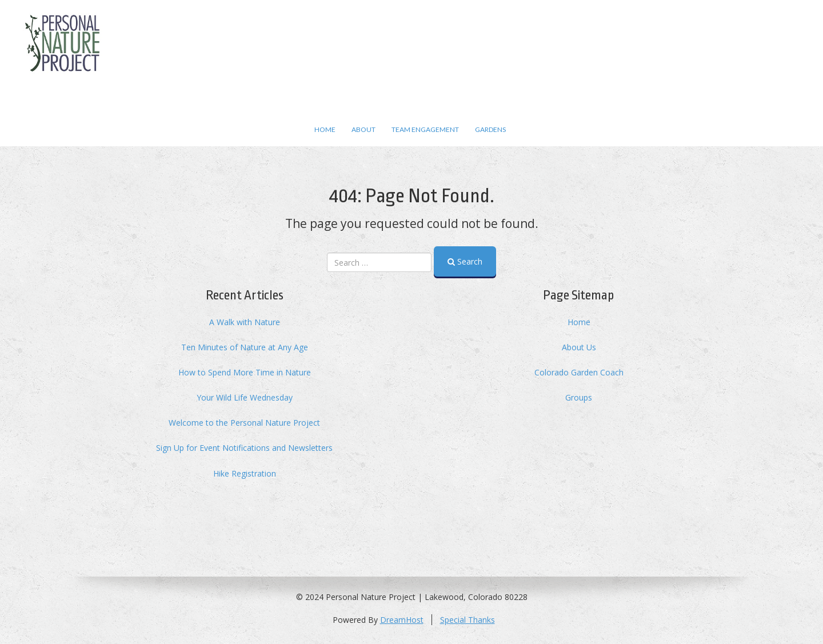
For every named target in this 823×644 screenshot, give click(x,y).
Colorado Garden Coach (579, 372)
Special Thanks (468, 620)
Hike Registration (245, 473)
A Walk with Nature (245, 322)
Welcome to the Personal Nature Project (244, 423)
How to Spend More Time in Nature (245, 372)
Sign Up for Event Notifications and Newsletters (244, 448)
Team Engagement (425, 129)
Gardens (490, 129)
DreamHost (402, 620)
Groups (579, 397)
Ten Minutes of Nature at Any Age (245, 347)
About (363, 129)
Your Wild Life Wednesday (245, 397)
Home (325, 129)
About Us (579, 347)
